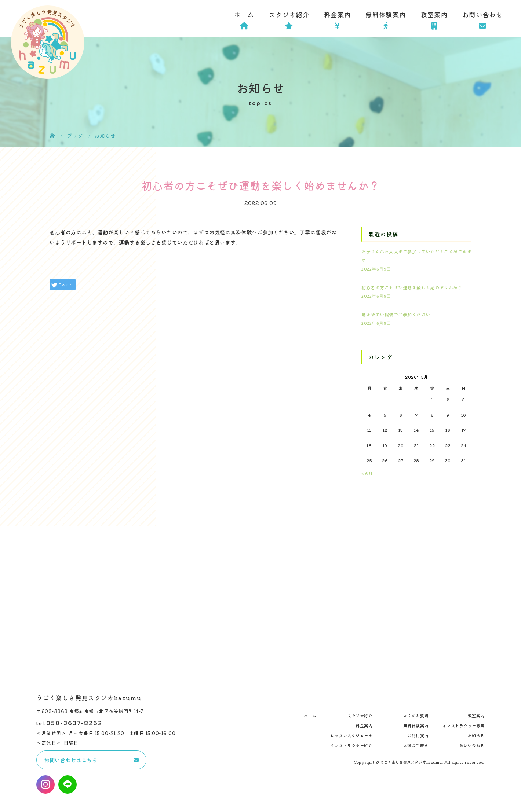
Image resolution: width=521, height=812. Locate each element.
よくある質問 (416, 716)
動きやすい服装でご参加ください (396, 314)
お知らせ (476, 735)
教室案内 (434, 14)
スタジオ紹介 (289, 14)
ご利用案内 (418, 735)
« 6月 (367, 473)
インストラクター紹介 (351, 745)
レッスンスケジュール (351, 735)
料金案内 (337, 14)
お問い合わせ (482, 14)
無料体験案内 (386, 14)
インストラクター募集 (464, 725)
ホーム (244, 14)
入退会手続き (416, 745)
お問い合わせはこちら (71, 760)
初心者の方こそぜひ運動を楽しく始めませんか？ (412, 287)
